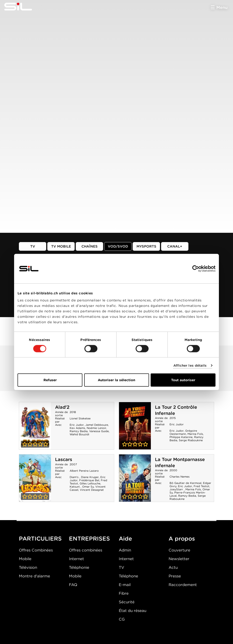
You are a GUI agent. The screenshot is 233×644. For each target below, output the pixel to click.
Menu (222, 7)
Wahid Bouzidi (79, 434)
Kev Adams (77, 428)
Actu (173, 567)
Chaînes (90, 246)
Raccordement (183, 585)
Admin (125, 550)
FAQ (73, 585)
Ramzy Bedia (79, 431)
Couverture (179, 550)
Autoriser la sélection (116, 380)
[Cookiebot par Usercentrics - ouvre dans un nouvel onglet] (196, 268)
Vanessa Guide (99, 431)
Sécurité (127, 602)
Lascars (64, 459)
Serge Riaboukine (191, 440)
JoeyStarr (177, 489)
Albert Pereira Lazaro (84, 471)
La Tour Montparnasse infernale (135, 478)
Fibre (124, 593)
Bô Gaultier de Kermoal (185, 483)
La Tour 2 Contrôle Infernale (135, 426)
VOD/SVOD (118, 246)
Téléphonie (79, 567)
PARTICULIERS (40, 539)
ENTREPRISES (89, 539)
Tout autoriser (183, 380)
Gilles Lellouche (90, 483)
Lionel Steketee (80, 418)
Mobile (25, 559)
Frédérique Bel (89, 480)
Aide (125, 539)
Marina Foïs (195, 434)
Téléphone (128, 576)
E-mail (125, 585)
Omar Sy (88, 487)
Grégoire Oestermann (183, 432)
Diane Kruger (90, 477)
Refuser (50, 380)
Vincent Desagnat (92, 490)
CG (122, 619)
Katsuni (75, 487)
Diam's (75, 477)
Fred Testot (201, 486)
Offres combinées (86, 550)
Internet (76, 559)
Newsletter (179, 559)
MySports (146, 246)
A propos (182, 539)
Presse (175, 576)
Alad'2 (62, 407)
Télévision (28, 567)
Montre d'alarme (34, 576)
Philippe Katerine (181, 437)
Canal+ (175, 246)
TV (33, 246)
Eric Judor (77, 425)
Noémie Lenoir (96, 428)
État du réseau (133, 611)
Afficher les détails (190, 365)
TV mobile (61, 246)
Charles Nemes (180, 477)
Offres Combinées (36, 550)
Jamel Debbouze (97, 425)
